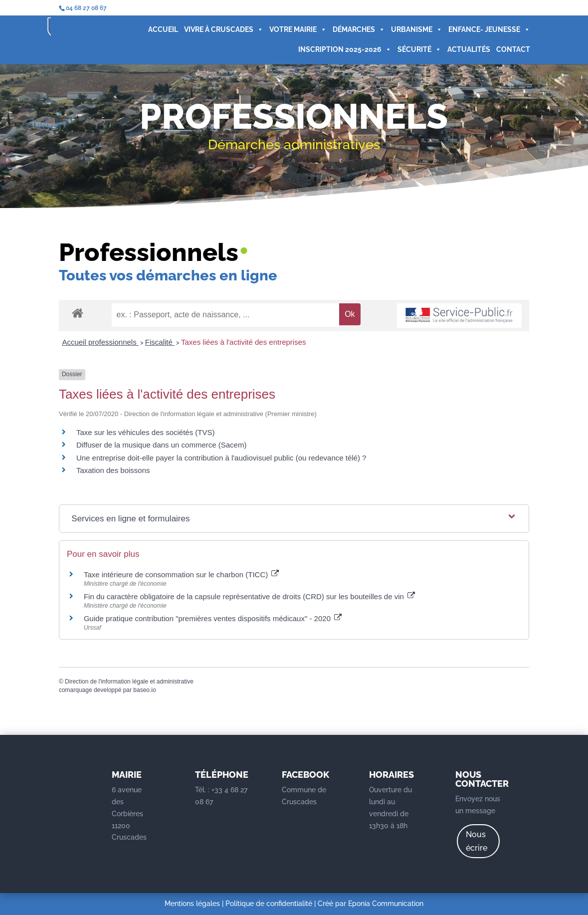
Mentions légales (192, 904)
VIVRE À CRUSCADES (180, 34)
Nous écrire (477, 841)
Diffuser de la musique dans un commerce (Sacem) (162, 445)
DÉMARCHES (315, 34)
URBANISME (373, 34)
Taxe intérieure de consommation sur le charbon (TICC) (182, 574)
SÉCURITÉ (376, 54)
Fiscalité (160, 342)
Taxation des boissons (113, 470)
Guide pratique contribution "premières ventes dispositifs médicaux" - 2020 (213, 618)
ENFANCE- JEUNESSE (446, 34)
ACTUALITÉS (425, 54)
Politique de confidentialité (269, 904)
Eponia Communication (386, 904)
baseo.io (144, 690)
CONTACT (470, 54)
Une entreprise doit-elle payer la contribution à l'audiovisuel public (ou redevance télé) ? (221, 458)
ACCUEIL (120, 34)
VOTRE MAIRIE (255, 34)
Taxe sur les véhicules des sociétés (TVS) (146, 432)
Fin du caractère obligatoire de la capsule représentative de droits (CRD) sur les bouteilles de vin (249, 596)
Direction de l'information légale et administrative (129, 682)
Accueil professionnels (100, 342)
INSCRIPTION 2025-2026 (301, 54)
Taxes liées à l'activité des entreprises (243, 342)
